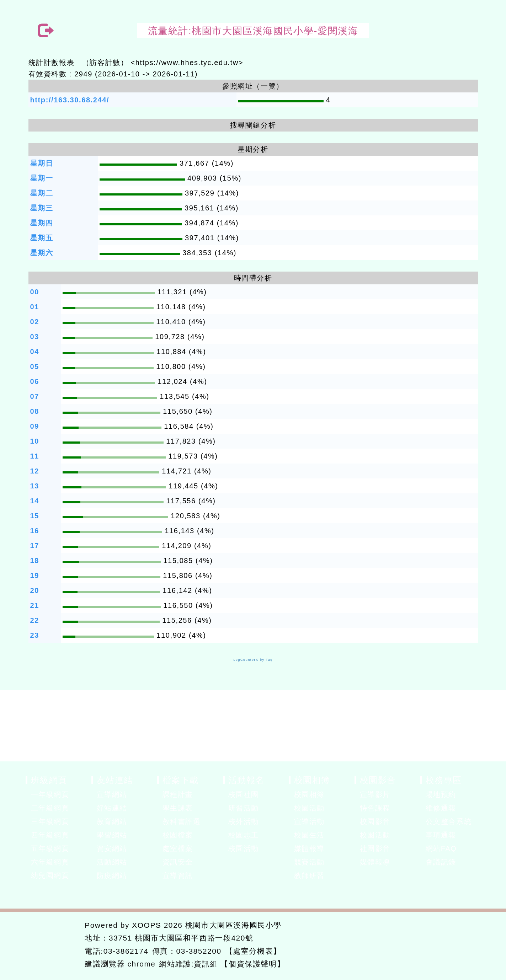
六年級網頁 (50, 862)
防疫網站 (112, 875)
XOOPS (147, 925)
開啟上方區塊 (469, 47)
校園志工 (244, 835)
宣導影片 (375, 794)
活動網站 (112, 862)
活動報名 (246, 780)
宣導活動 (309, 821)
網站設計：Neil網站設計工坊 (53, 945)
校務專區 (444, 780)
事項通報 (441, 835)
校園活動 (244, 848)
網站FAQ (441, 848)
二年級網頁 (50, 808)
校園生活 (309, 835)
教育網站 (112, 821)
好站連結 (112, 808)
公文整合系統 (449, 821)
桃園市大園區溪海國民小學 (233, 925)
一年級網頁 (50, 794)
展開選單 (86, 795)
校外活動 (244, 821)
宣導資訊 (178, 875)
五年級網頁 (50, 848)
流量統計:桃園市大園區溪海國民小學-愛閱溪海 (253, 31)
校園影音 (378, 780)
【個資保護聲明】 (253, 964)
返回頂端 (455, 943)
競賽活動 (309, 862)
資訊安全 (178, 862)
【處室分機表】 (253, 951)
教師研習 (309, 875)
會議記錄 (441, 862)
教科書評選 (182, 821)
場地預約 (441, 794)
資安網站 (112, 848)
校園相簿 (312, 780)
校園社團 (244, 794)
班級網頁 (49, 780)
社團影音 (375, 848)
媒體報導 (309, 848)
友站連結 (115, 780)
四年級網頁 (50, 835)
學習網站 (112, 835)
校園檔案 (178, 835)
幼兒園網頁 (50, 875)
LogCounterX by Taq (253, 660)
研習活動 (244, 808)
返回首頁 (402, 943)
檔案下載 (181, 780)
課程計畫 (178, 794)
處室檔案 (178, 848)
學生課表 (178, 808)
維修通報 (441, 808)
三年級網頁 (50, 821)
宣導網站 (112, 794)
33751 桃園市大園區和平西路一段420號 (181, 938)
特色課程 (375, 808)
